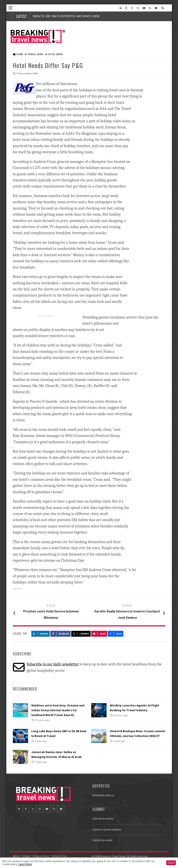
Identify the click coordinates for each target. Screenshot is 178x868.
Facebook (60, 634)
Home (20, 54)
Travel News (36, 54)
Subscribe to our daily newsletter (53, 664)
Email (99, 634)
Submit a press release (107, 830)
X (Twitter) (81, 634)
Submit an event (102, 840)
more (116, 634)
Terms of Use (59, 856)
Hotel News (55, 54)
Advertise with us (103, 795)
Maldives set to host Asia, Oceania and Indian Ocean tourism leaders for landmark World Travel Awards (58, 710)
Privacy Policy (41, 856)
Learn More (25, 864)
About (16, 856)
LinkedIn (41, 634)
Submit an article (103, 819)
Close (171, 863)
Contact (26, 856)
